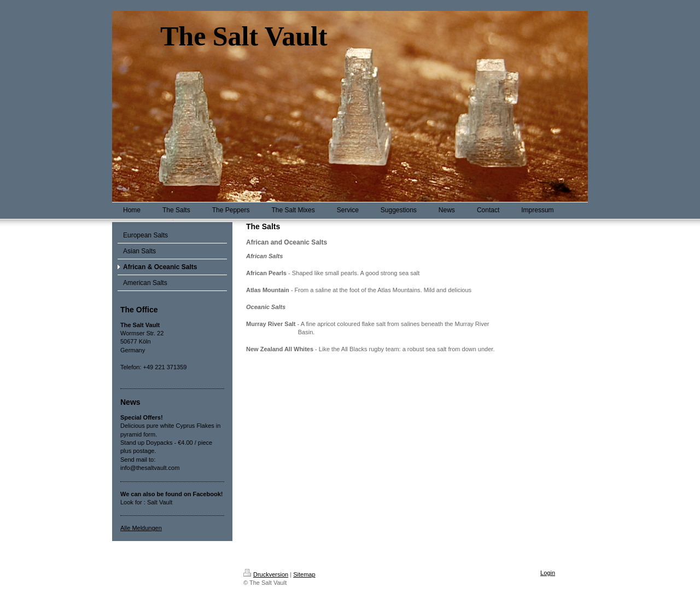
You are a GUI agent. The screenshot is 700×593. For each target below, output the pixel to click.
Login (548, 573)
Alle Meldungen (141, 528)
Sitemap (304, 574)
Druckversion (266, 574)
